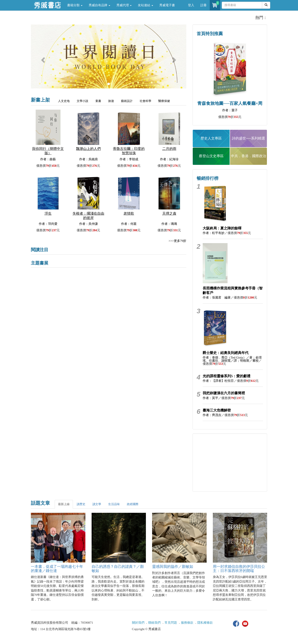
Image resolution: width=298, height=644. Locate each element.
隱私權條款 (205, 623)
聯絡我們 (154, 623)
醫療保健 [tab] (164, 101)
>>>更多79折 (177, 241)
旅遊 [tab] (111, 101)
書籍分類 (75, 5)
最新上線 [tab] (64, 504)
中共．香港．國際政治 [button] (248, 156)
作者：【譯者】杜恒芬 (218, 381)
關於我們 (138, 623)
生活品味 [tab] (114, 504)
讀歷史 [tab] (81, 504)
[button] (43, 59)
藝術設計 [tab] (127, 101)
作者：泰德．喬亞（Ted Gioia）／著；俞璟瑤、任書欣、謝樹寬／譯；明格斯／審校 (232, 359)
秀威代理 (124, 5)
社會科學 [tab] (145, 101)
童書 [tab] (98, 101)
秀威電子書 (167, 5)
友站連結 (145, 5)
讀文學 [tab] (97, 504)
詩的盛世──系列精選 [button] (248, 138)
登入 (191, 5)
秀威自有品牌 (99, 5)
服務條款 (187, 623)
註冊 (204, 5)
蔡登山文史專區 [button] (211, 156)
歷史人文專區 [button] (211, 138)
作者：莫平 (210, 398)
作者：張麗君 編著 (217, 298)
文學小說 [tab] (82, 101)
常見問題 (171, 623)
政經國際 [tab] (133, 504)
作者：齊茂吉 (212, 415)
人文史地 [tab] (64, 101)
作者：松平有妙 (214, 233)
